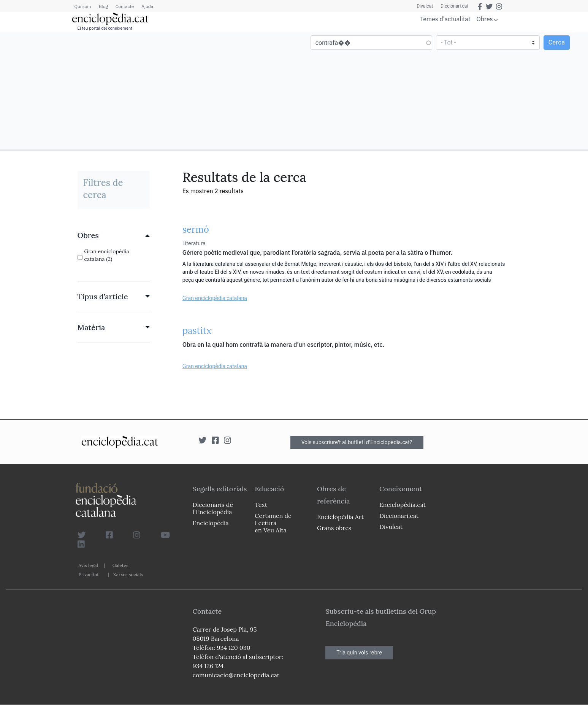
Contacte (125, 6)
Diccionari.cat (454, 6)
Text (261, 505)
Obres (485, 19)
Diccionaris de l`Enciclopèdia (213, 508)
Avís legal (88, 565)
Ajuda (147, 6)
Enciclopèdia (211, 523)
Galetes (120, 565)
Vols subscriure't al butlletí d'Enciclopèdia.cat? (357, 442)
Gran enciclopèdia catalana (215, 298)
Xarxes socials (128, 574)
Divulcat (425, 6)
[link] (114, 235)
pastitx (197, 331)
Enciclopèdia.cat (403, 505)
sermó (196, 229)
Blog (103, 6)
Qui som (83, 6)
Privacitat (89, 574)
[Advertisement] (148, 91)
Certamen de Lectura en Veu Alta (273, 523)
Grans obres (334, 528)
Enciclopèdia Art (340, 517)
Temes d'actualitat (445, 19)
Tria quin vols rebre (359, 653)
